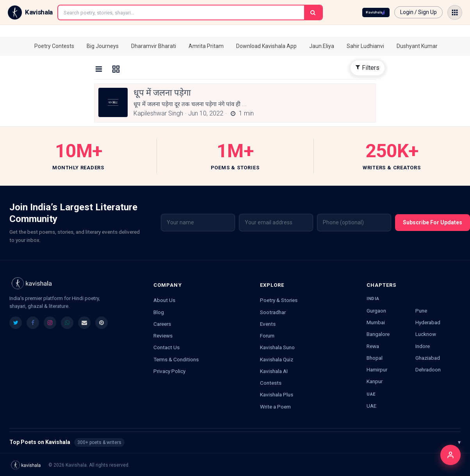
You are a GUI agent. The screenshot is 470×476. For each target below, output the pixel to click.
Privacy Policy (169, 371)
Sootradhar (273, 312)
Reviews (163, 336)
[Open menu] (455, 12)
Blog (159, 312)
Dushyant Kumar (417, 46)
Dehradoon (428, 369)
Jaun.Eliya (322, 46)
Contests (271, 383)
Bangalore (378, 334)
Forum (267, 336)
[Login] (450, 455)
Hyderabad (428, 322)
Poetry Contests (54, 46)
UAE (371, 406)
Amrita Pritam (206, 46)
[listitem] (16, 323)
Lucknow (426, 334)
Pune (421, 311)
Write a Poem (275, 407)
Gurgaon (376, 311)
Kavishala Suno (277, 347)
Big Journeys (103, 46)
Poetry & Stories (279, 300)
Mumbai (376, 322)
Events (268, 324)
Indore (423, 346)
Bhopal (375, 358)
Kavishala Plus (277, 394)
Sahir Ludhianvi (365, 46)
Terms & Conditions (176, 359)
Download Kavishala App (266, 46)
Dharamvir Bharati (154, 46)
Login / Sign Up (418, 12)
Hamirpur (377, 369)
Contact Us (166, 347)
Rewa (373, 346)
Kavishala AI (274, 371)
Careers (162, 324)
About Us (164, 300)
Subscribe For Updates (433, 222)
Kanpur (375, 381)
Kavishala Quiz (277, 359)
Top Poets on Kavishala (235, 442)
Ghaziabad (428, 358)
